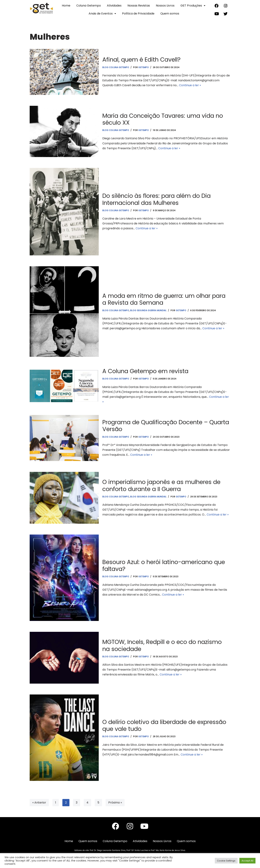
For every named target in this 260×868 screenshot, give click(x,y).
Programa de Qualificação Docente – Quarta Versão (166, 426)
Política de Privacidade (138, 13)
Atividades (114, 6)
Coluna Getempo (89, 6)
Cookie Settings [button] (226, 861)
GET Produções (193, 6)
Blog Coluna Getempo (116, 67)
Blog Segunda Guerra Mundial (148, 310)
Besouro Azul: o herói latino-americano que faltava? (164, 565)
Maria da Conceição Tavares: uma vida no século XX (163, 119)
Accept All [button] (247, 861)
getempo (144, 67)
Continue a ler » (190, 85)
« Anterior (39, 803)
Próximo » (115, 803)
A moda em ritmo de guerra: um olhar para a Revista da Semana (164, 299)
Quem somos (170, 13)
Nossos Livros (165, 6)
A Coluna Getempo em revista (145, 371)
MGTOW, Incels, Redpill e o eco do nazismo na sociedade (162, 645)
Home (66, 6)
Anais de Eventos (102, 13)
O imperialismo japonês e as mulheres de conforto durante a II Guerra (161, 486)
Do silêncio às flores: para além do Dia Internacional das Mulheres (156, 199)
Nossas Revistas (139, 6)
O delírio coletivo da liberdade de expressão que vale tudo (164, 725)
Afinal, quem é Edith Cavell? (141, 60)
